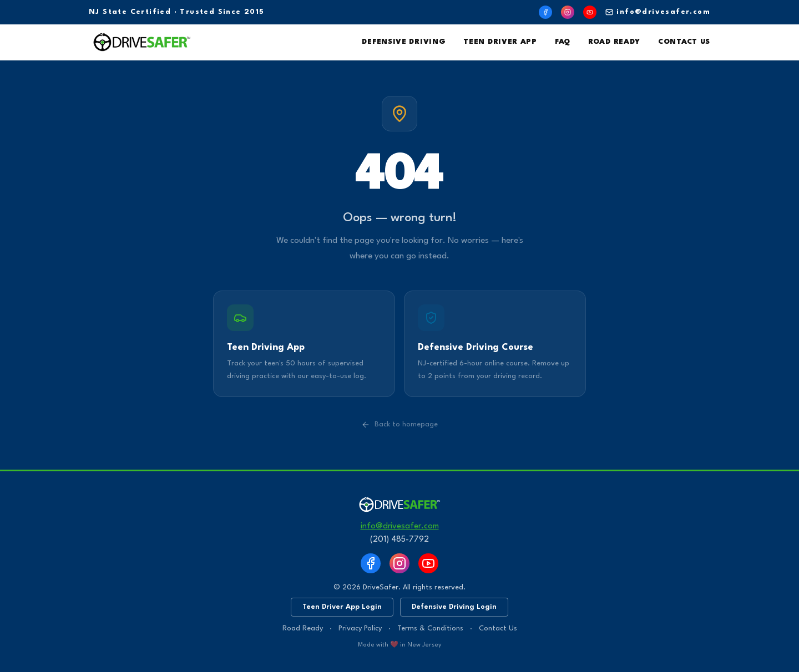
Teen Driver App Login (342, 607)
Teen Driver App (500, 42)
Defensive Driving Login (454, 607)
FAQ (563, 42)
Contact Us (684, 42)
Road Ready (614, 42)
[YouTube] (590, 12)
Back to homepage (399, 425)
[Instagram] (568, 12)
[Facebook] (545, 12)
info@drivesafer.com (658, 12)
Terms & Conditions (430, 628)
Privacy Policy (360, 628)
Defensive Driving (404, 42)
